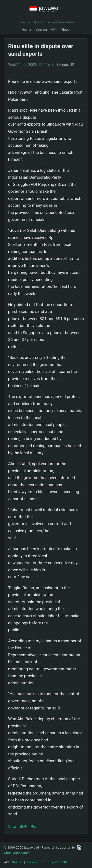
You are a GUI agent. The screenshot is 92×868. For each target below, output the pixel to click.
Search (41, 29)
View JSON (18, 827)
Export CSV (35, 862)
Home (27, 29)
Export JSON (58, 862)
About (66, 29)
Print (34, 827)
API (54, 29)
